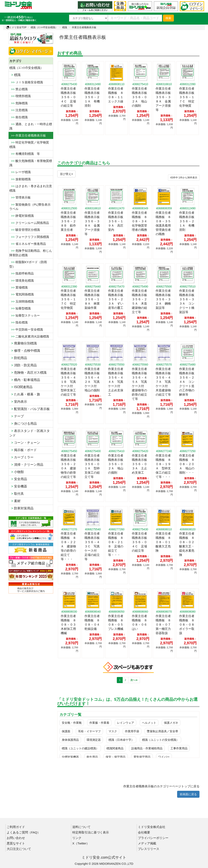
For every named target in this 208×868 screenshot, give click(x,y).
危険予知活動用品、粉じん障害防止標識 (31, 253)
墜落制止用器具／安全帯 (162, 731)
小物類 (17, 472)
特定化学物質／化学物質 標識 (31, 144)
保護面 (66, 731)
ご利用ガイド (16, 827)
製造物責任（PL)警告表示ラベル (30, 207)
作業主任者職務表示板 (84, 27)
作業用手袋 (132, 731)
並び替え (66, 174)
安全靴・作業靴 (72, 723)
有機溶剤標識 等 (25, 154)
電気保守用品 (142, 757)
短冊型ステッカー (25, 315)
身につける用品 (23, 424)
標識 (65, 27)
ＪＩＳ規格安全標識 (26, 82)
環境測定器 (94, 740)
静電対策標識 (22, 216)
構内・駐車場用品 (25, 380)
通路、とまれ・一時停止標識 (31, 126)
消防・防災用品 (23, 365)
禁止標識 (18, 89)
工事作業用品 (179, 748)
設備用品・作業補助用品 (147, 748)
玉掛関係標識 (22, 301)
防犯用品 (18, 358)
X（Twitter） (81, 843)
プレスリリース (149, 849)
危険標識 (18, 103)
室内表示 (18, 402)
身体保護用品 (70, 740)
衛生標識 (18, 117)
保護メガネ (171, 723)
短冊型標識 (20, 308)
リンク (77, 838)
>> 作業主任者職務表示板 (28, 135)
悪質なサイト (16, 843)
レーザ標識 (20, 172)
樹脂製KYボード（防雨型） (28, 264)
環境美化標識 (22, 280)
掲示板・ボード (23, 450)
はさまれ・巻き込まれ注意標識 (31, 188)
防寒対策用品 (21, 508)
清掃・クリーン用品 (26, 465)
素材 (15, 501)
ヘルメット (149, 723)
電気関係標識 (22, 294)
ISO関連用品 (21, 387)
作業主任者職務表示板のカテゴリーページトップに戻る (161, 786)
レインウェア (126, 723)
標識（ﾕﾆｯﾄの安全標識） (44, 27)
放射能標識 (20, 179)
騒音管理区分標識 (25, 230)
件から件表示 (184, 178)
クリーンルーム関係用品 (29, 223)
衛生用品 (92, 757)
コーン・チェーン (25, 443)
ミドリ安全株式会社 (152, 827)
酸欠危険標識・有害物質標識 (31, 163)
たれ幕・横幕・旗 (25, 394)
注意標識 (18, 110)
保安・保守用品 (116, 757)
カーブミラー (21, 457)
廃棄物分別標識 (23, 343)
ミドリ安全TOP (16, 27)
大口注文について (19, 849)
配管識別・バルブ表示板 (30, 409)
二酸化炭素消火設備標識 (29, 336)
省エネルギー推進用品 (28, 244)
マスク (113, 731)
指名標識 (18, 322)
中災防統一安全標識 (26, 329)
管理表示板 (20, 197)
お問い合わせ (16, 838)
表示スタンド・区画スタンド (30, 433)
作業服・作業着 (99, 723)
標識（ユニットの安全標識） (160, 740)
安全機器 (18, 486)
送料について (81, 827)
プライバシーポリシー (153, 838)
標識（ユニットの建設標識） (80, 748)
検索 (168, 18)
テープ (17, 416)
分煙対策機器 (70, 757)
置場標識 (18, 287)
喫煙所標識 (20, 96)
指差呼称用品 (22, 273)
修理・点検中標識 (25, 351)
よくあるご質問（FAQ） (23, 832)
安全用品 (18, 479)
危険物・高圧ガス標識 (28, 373)
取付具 (17, 494)
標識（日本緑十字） (121, 740)
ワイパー (164, 757)
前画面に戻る (188, 794)
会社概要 (144, 832)
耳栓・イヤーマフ (89, 731)
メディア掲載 (147, 843)
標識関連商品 (115, 748)
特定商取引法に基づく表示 (91, 832)
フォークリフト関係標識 (29, 237)
